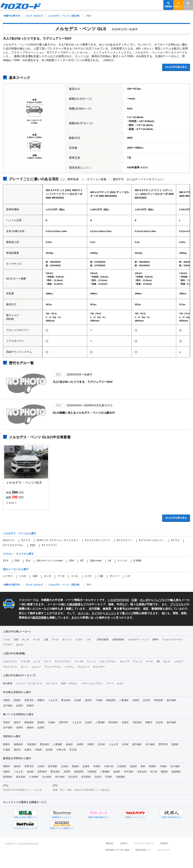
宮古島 (73, 750)
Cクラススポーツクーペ (97, 540)
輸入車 (174, 600)
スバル (75, 576)
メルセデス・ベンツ (138, 640)
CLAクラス (9, 540)
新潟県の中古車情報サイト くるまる (22, 790)
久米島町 (34, 777)
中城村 (99, 700)
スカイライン (10, 661)
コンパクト (52, 683)
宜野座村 (42, 772)
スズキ (88, 576)
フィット (91, 661)
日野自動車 (103, 640)
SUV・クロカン (70, 683)
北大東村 (47, 777)
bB (158, 661)
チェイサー (99, 667)
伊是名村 (142, 772)
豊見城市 (66, 700)
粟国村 (164, 772)
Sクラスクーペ (125, 540)
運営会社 (110, 843)
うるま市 (53, 700)
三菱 (101, 576)
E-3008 (137, 561)
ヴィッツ (138, 661)
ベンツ (158, 600)
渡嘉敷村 (176, 772)
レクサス (8, 576)
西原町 (17, 700)
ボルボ (20, 645)
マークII (79, 661)
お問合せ (124, 843)
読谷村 (147, 700)
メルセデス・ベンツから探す (20, 533)
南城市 (30, 706)
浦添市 (88, 700)
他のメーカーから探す (16, 569)
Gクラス (26, 540)
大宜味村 (122, 766)
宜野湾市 (29, 700)
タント (24, 667)
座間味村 (8, 777)
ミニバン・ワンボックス (29, 683)
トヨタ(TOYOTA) (118, 600)
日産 (35, 576)
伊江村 (154, 772)
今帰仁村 (61, 750)
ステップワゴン (108, 661)
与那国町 (120, 777)
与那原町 (158, 700)
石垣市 (98, 777)
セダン (121, 683)
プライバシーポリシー (144, 843)
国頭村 (133, 766)
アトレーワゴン (53, 667)
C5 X (6, 561)
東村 (143, 766)
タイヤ (96, 613)
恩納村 (75, 766)
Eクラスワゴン (50, 545)
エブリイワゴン (63, 661)
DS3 (17, 561)
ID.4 (28, 561)
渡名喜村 (21, 777)
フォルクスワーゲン (172, 640)
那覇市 (41, 700)
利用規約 (164, 843)
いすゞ (129, 576)
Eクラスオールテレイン (152, 540)
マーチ (149, 661)
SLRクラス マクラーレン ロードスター (57, 540)
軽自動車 (75, 604)
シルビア (179, 661)
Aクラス (175, 540)
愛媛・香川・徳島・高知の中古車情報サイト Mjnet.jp (81, 790)
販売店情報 (40, 618)
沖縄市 (7, 700)
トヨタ (23, 576)
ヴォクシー (84, 667)
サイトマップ (164, 850)
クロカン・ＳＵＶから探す (18, 554)
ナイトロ (122, 561)
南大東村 (60, 777)
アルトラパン (10, 667)
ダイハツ (114, 576)
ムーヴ (37, 661)
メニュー (188, 5)
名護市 (20, 706)
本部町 (39, 750)
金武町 (41, 728)
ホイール (83, 613)
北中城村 (8, 706)
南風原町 (111, 700)
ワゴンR (25, 661)
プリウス (175, 604)
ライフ (47, 661)
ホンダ (47, 576)
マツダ (61, 576)
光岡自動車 (118, 640)
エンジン (111, 613)
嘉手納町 (171, 700)
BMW (155, 640)
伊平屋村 (129, 772)
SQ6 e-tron (96, 561)
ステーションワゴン (92, 683)
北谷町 (78, 700)
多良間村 (86, 777)
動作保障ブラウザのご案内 (117, 850)
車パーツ (128, 613)
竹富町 (109, 777)
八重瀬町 (124, 700)
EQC (33, 545)
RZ (82, 561)
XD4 (71, 561)
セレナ (167, 661)
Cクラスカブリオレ (13, 545)
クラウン (69, 667)
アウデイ (8, 645)
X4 (110, 561)
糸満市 (136, 700)
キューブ (125, 661)
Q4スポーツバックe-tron (50, 561)
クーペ (110, 683)
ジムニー (36, 667)
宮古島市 (73, 777)
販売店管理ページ (144, 850)
